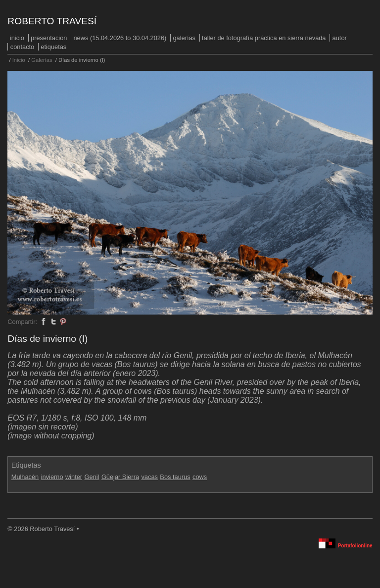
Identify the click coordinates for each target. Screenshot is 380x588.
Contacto (22, 47)
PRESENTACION (49, 38)
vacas (149, 477)
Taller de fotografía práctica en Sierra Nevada (264, 38)
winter (74, 477)
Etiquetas (53, 47)
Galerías (184, 38)
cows (200, 477)
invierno (52, 477)
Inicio (17, 38)
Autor (340, 38)
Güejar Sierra (120, 477)
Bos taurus (175, 477)
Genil (92, 477)
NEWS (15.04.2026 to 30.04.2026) (120, 38)
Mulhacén (25, 477)
